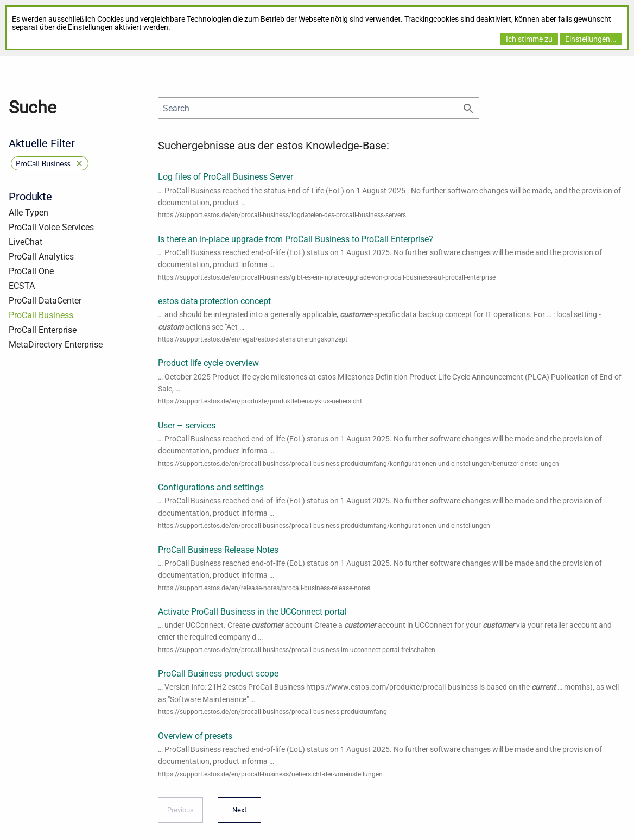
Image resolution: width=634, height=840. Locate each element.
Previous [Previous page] (180, 813)
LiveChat (26, 242)
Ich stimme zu (529, 39)
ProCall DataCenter (45, 301)
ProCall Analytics (41, 257)
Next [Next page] (237, 813)
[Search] (319, 108)
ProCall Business (41, 315)
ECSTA (22, 286)
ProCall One (31, 271)
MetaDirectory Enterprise (56, 345)
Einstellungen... (591, 39)
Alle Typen (28, 213)
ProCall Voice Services (51, 227)
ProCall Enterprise (43, 330)
